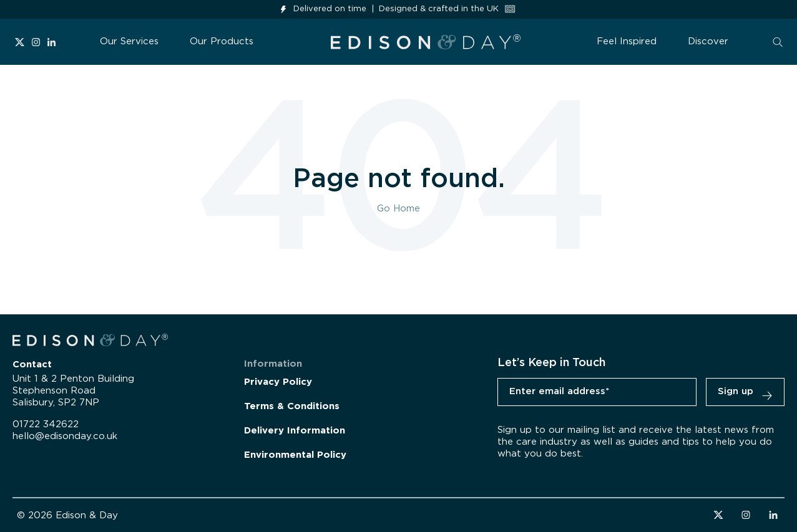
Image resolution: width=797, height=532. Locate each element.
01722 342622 (46, 424)
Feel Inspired (627, 41)
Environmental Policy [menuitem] (295, 455)
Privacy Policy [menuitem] (278, 382)
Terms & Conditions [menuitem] (292, 406)
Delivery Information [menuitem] (295, 431)
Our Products (222, 41)
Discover (708, 41)
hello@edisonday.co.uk (65, 436)
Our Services (129, 41)
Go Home (398, 209)
